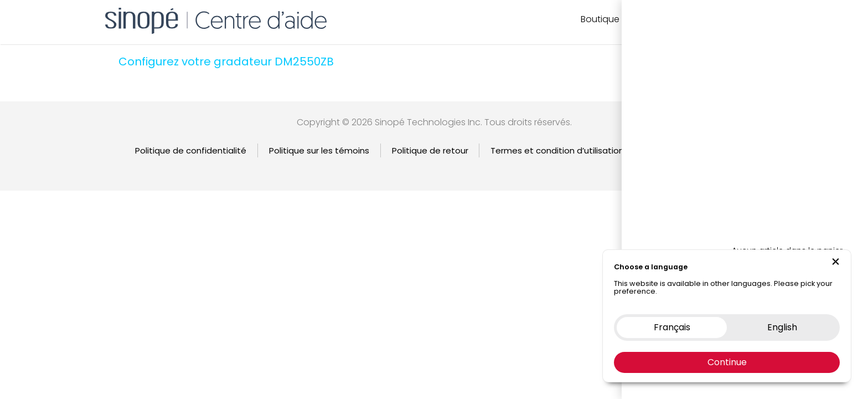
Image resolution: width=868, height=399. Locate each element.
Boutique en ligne (618, 19)
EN (770, 19)
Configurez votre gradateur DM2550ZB (226, 62)
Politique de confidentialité (191, 150)
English (719, 150)
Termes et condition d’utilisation (557, 150)
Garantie (665, 150)
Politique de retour (430, 150)
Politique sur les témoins (319, 150)
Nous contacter (700, 19)
